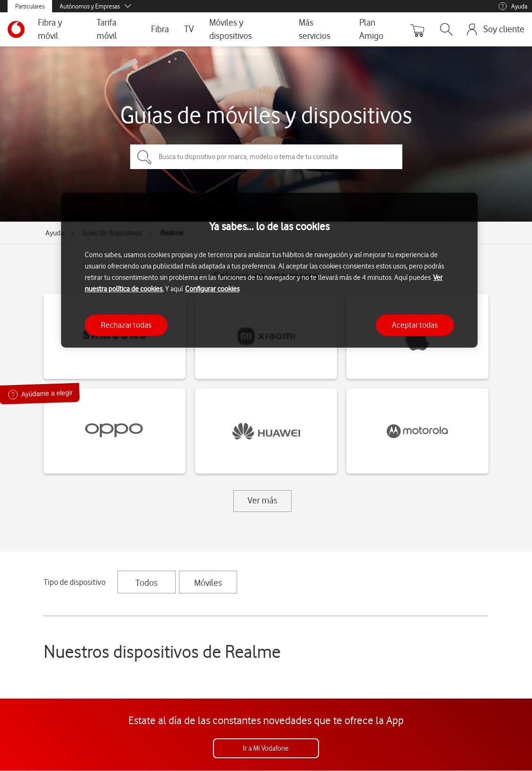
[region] (269, 270)
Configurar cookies (212, 289)
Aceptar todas (415, 325)
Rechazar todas (126, 325)
